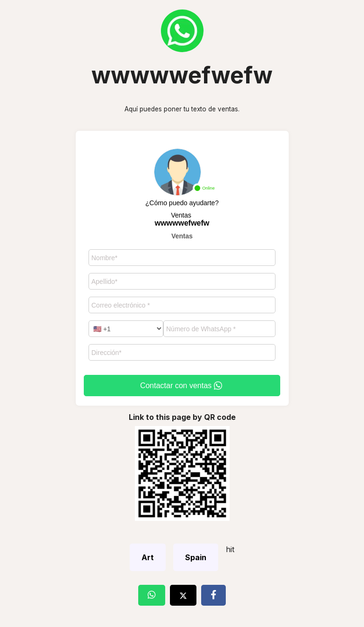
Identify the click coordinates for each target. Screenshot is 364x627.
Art (148, 557)
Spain (196, 557)
